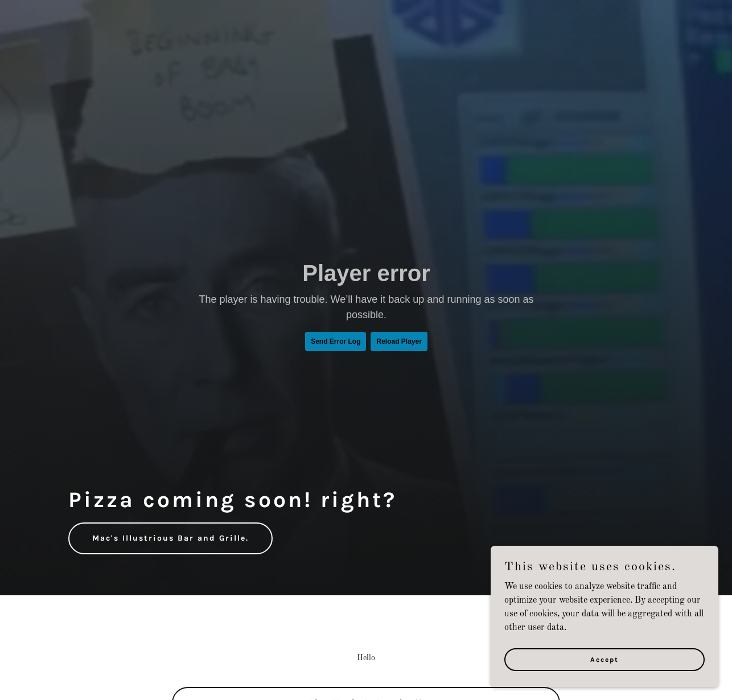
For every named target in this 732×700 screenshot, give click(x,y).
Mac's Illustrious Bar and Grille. (170, 538)
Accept (604, 667)
